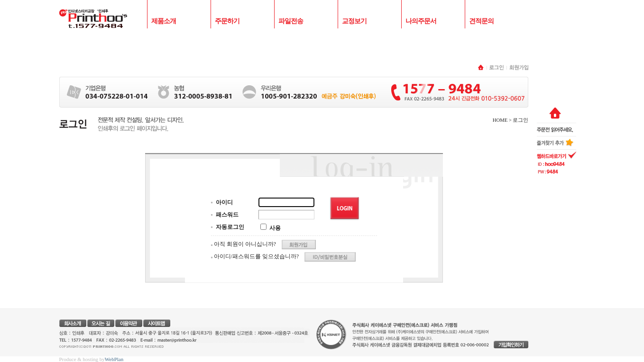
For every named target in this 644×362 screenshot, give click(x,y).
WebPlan (114, 359)
